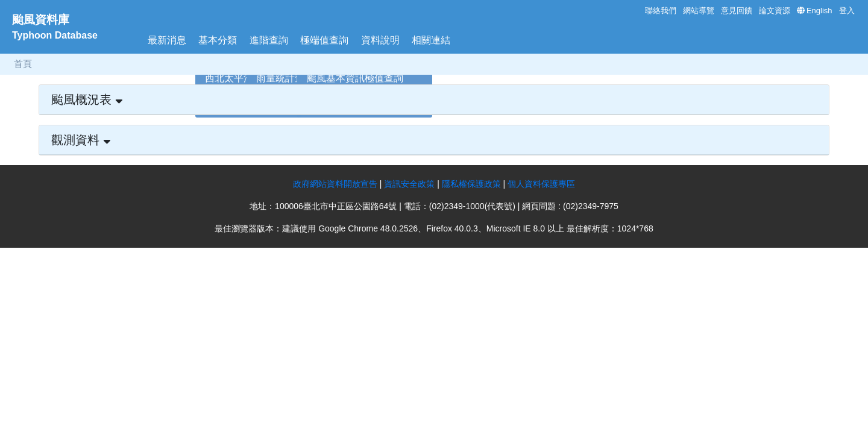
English (819, 11)
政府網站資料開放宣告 (335, 184)
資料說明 (380, 40)
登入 (847, 11)
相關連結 (431, 40)
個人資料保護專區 (541, 184)
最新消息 (167, 40)
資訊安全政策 (409, 184)
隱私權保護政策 (473, 184)
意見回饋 (737, 11)
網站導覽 (699, 11)
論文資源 (775, 11)
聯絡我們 (661, 11)
